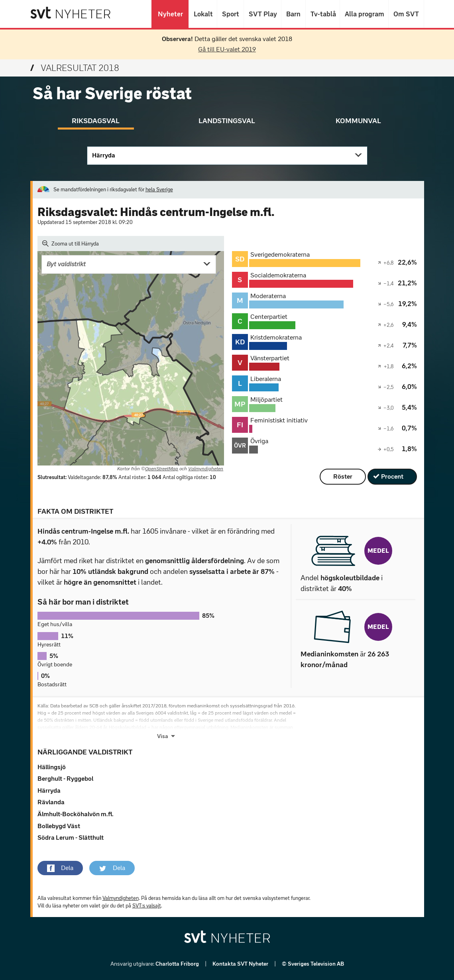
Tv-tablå (323, 14)
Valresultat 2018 (75, 68)
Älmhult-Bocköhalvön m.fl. (76, 814)
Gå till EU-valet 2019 (227, 49)
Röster (343, 476)
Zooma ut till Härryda (71, 244)
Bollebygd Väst (59, 826)
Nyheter (170, 14)
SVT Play (262, 14)
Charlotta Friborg (178, 964)
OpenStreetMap (162, 469)
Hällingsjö (52, 767)
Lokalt (203, 14)
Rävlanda (51, 802)
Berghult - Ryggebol (65, 779)
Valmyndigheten (206, 469)
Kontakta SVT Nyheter (241, 964)
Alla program (364, 14)
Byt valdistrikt (66, 264)
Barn (293, 14)
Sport (230, 14)
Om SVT (406, 14)
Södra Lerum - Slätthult (71, 838)
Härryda (104, 155)
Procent (392, 476)
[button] (60, 868)
